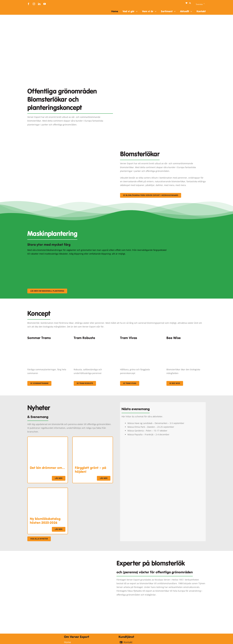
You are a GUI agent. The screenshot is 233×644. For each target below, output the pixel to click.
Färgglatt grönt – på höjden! (90, 470)
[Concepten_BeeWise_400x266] (186, 342)
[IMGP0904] (93, 342)
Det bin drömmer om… (47, 468)
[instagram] (34, 4)
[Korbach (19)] (140, 342)
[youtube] (45, 4)
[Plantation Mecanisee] (163, 80)
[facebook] (29, 4)
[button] (190, 3)
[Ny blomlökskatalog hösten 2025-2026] (48, 490)
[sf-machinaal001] (49, 260)
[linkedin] (39, 4)
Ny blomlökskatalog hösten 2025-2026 (45, 521)
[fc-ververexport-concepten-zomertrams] (47, 342)
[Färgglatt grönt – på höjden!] (93, 439)
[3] (70, 147)
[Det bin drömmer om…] (48, 439)
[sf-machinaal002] (98, 260)
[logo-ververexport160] (33, 9)
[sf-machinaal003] (147, 260)
